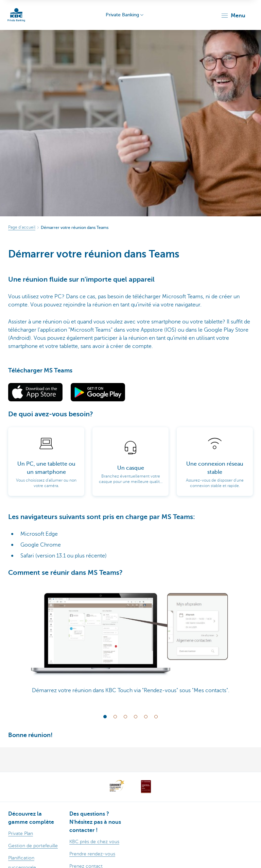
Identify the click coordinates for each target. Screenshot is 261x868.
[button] (233, 16)
